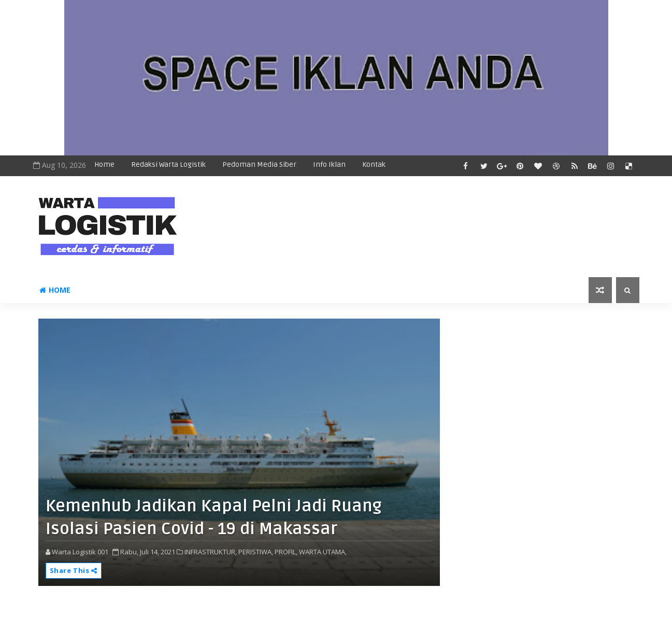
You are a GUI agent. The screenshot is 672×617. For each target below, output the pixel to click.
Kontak (374, 164)
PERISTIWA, (256, 552)
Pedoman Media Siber (259, 164)
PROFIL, (286, 552)
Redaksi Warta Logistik (168, 164)
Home (104, 164)
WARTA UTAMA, (323, 552)
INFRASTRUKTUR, (211, 552)
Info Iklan (329, 164)
